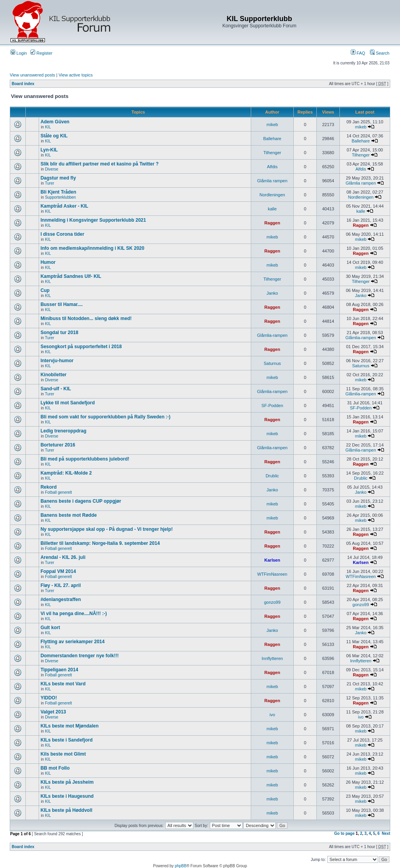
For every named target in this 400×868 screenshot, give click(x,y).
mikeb (272, 125)
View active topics (76, 75)
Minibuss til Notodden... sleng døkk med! (86, 318)
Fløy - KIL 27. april (61, 585)
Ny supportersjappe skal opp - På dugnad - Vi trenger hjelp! (107, 529)
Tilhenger (272, 153)
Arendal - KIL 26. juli (63, 557)
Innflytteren (272, 658)
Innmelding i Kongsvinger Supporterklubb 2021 (93, 220)
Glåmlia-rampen (272, 335)
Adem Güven (55, 122)
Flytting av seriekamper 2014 (73, 642)
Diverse (52, 169)
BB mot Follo (55, 768)
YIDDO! (49, 698)
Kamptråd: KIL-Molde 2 (66, 473)
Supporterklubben (60, 197)
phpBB (180, 866)
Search (380, 53)
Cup (45, 290)
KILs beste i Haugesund (67, 796)
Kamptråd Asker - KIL (64, 206)
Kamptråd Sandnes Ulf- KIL (71, 276)
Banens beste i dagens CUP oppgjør (81, 501)
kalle (272, 209)
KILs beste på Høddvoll (67, 810)
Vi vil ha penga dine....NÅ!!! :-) (74, 614)
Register (41, 53)
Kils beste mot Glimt (63, 754)
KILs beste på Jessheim (67, 782)
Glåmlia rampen (272, 181)
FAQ (358, 53)
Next (386, 833)
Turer (50, 183)
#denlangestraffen (61, 599)
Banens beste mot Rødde (69, 515)
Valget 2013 (53, 712)
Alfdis (272, 167)
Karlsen (272, 560)
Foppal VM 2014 (58, 571)
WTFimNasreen (272, 574)
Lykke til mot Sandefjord (68, 403)
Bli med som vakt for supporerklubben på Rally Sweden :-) (106, 417)
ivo (272, 715)
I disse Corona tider (62, 234)
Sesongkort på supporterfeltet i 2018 (81, 347)
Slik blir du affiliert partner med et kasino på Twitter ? (100, 164)
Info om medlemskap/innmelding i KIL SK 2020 (93, 248)
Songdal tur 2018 (60, 333)
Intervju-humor (57, 361)
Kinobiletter (54, 375)
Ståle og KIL (54, 136)
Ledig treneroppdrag (63, 431)
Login (19, 53)
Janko (272, 293)
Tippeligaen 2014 (60, 670)
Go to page (345, 833)
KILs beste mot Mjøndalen (70, 726)
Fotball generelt (58, 492)
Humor (48, 262)
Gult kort (50, 628)
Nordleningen (272, 195)
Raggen (272, 223)
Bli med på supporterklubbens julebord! (85, 459)
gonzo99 (272, 602)
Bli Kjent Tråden (58, 192)
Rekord (49, 487)
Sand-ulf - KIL (56, 389)
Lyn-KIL (49, 150)
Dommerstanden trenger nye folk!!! (80, 656)
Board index (23, 84)
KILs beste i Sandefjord (67, 740)
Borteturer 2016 (58, 445)
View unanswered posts (32, 75)
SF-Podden (272, 406)
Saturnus (272, 363)
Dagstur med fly (58, 178)
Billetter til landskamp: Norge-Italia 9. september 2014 (100, 543)
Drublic (272, 476)
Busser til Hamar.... (62, 304)
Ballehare (272, 139)
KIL (48, 127)
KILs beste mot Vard (63, 684)
